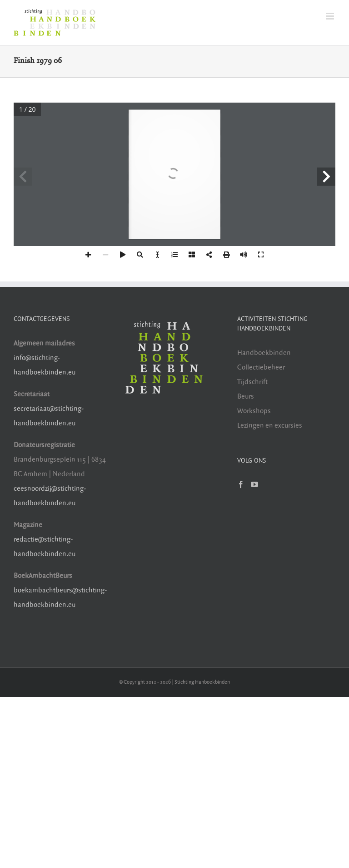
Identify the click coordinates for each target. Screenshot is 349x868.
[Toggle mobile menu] (331, 16)
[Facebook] (241, 484)
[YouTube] (254, 484)
